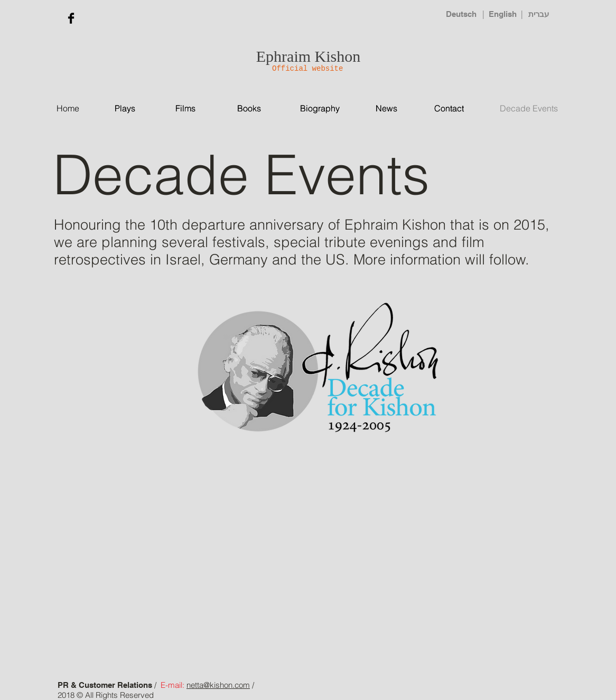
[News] (395, 108)
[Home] (77, 108)
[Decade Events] (538, 108)
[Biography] (320, 108)
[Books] (255, 108)
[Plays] (140, 108)
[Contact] (449, 108)
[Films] (190, 108)
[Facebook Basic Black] (71, 18)
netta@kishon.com (218, 685)
